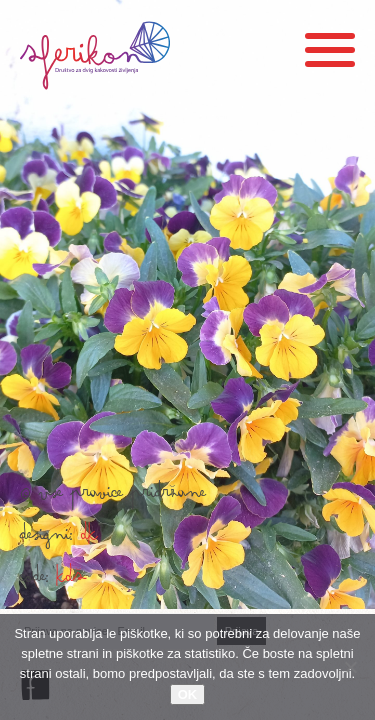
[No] (350, 667)
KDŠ (71, 581)
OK (188, 694)
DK (89, 539)
